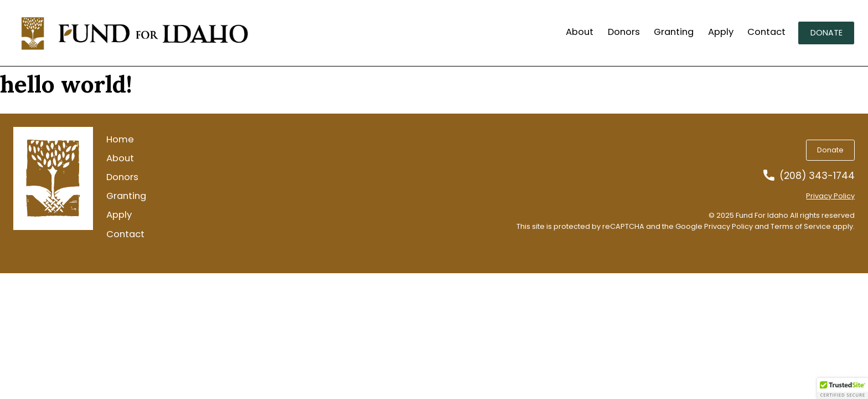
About (580, 32)
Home (120, 140)
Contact (766, 32)
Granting (674, 32)
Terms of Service (801, 226)
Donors (624, 32)
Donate (826, 33)
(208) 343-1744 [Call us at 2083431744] (817, 176)
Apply (721, 32)
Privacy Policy (830, 196)
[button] (843, 388)
